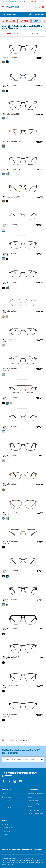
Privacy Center (27, 850)
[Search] (23, 759)
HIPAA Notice (38, 850)
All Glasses (11, 740)
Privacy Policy (16, 850)
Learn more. (34, 1)
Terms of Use (6, 850)
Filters (12, 34)
